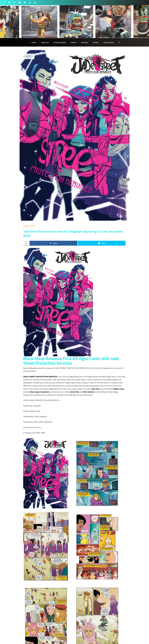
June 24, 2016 (29, 226)
